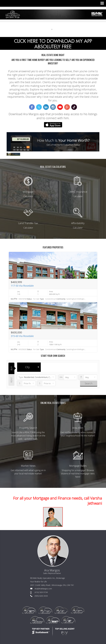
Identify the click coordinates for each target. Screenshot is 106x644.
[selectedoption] (29, 367)
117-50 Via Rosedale (22, 286)
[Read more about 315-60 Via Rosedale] (53, 327)
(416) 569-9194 (41, 592)
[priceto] (26, 383)
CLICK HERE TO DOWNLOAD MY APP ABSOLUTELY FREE (53, 44)
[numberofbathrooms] (88, 377)
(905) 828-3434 (41, 596)
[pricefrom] (46, 383)
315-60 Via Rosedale (22, 336)
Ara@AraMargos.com (43, 589)
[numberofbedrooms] (68, 377)
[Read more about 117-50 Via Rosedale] (53, 277)
